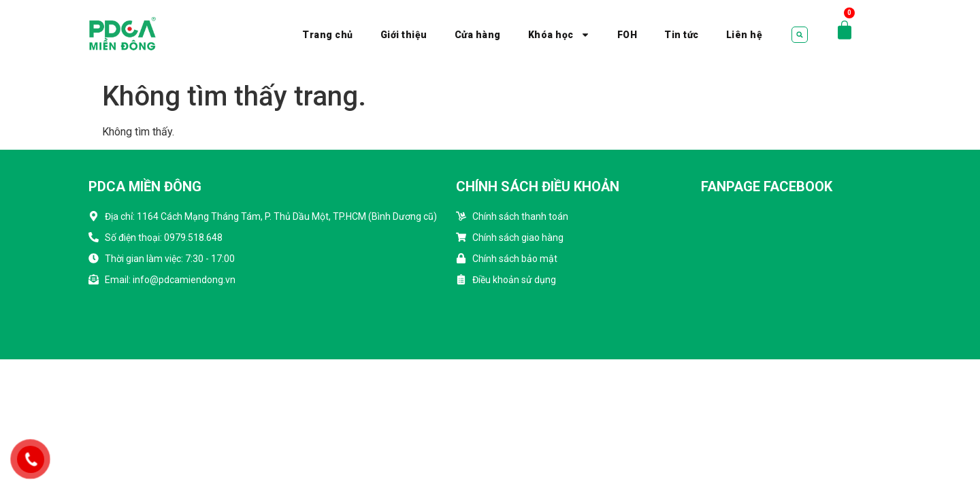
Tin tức (682, 35)
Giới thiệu (404, 35)
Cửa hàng (478, 35)
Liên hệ (745, 35)
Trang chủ (328, 35)
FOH (627, 35)
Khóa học (559, 35)
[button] (800, 35)
